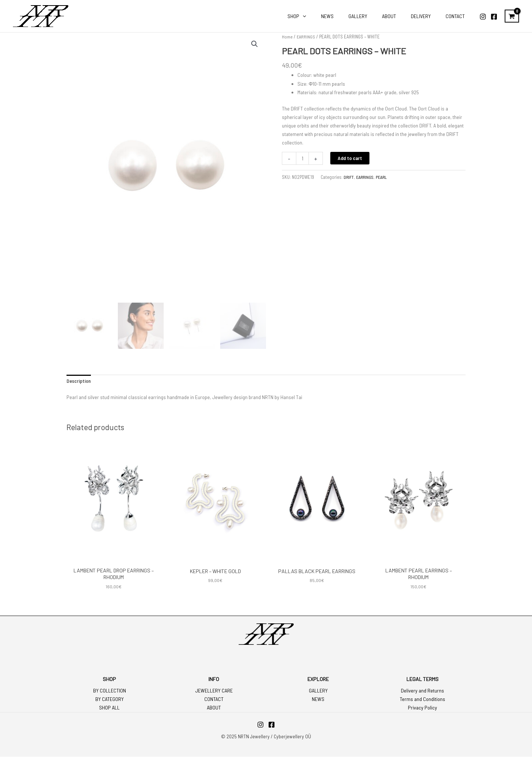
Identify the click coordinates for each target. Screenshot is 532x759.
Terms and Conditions (422, 702)
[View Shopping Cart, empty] (512, 16)
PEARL (384, 177)
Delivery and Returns (422, 693)
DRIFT (349, 177)
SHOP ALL (109, 710)
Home (287, 37)
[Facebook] (494, 17)
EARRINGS (306, 37)
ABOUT (214, 710)
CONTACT (214, 702)
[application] (327, 16)
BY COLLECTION (110, 693)
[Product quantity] (303, 158)
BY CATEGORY (110, 702)
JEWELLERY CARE (214, 693)
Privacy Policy (422, 710)
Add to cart (351, 158)
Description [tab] (79, 383)
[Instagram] (483, 17)
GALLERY (318, 693)
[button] (254, 44)
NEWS (318, 702)
